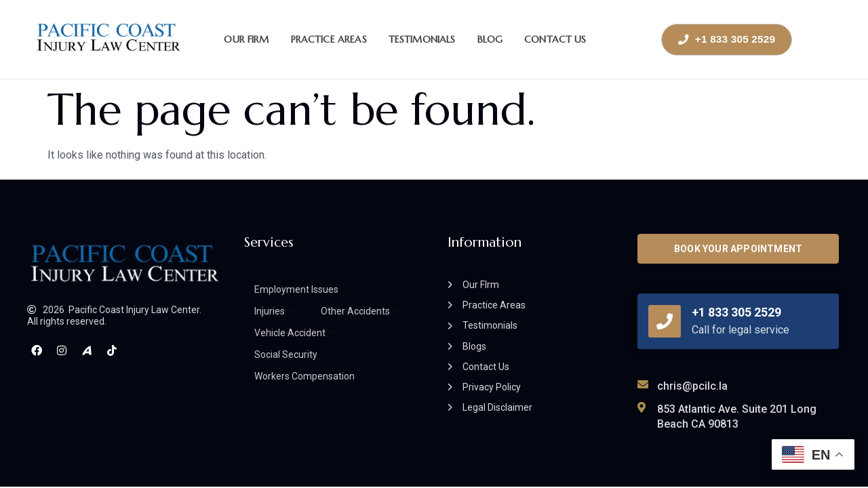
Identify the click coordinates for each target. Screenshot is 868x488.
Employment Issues (302, 289)
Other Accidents (361, 311)
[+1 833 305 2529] (665, 321)
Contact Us (555, 39)
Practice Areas (329, 39)
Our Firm (246, 39)
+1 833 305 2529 (736, 312)
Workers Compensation (304, 376)
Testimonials (422, 39)
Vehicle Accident (296, 333)
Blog (490, 39)
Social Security (286, 354)
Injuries (275, 311)
